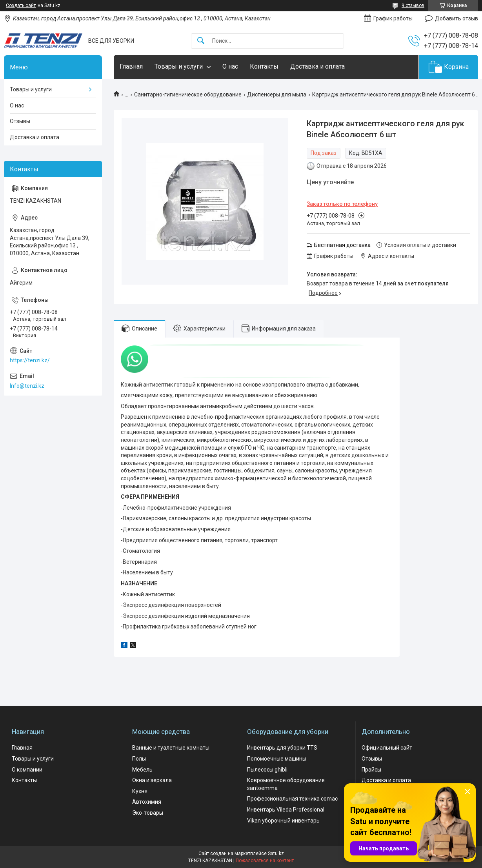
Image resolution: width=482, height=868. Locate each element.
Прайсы (371, 770)
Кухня (140, 791)
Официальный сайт (387, 748)
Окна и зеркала (152, 780)
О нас (230, 66)
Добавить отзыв (457, 18)
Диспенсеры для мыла (277, 94)
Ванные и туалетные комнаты (171, 748)
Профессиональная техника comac (292, 799)
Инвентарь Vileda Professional (286, 810)
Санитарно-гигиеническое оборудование (188, 94)
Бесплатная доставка (342, 245)
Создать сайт (21, 5)
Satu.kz (276, 853)
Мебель (142, 770)
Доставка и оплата (317, 66)
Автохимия (147, 802)
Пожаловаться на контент (265, 861)
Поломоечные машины (277, 759)
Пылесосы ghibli (267, 770)
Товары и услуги (179, 66)
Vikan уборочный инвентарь (283, 821)
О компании (27, 770)
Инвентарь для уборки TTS (282, 748)
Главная (131, 66)
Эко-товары (148, 813)
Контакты (264, 66)
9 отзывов (413, 5)
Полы (139, 759)
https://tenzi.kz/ (30, 360)
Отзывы (20, 121)
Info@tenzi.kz (27, 386)
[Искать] (201, 41)
